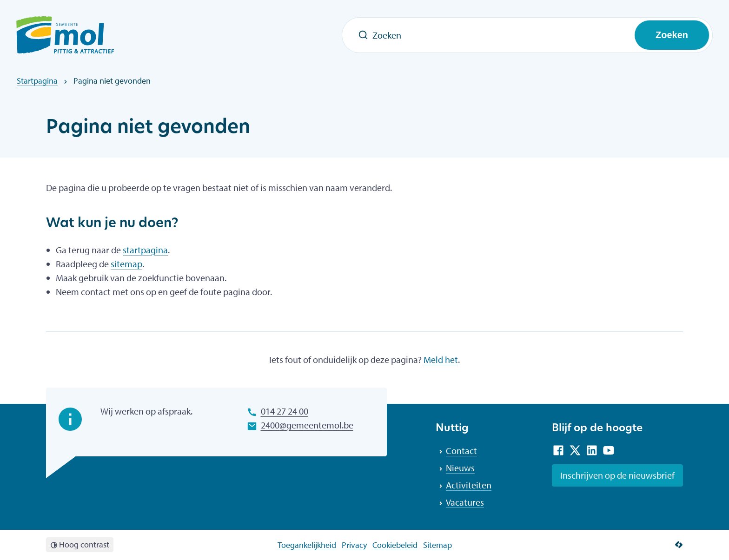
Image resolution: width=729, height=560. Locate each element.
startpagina (145, 250)
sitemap (126, 264)
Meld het (441, 359)
